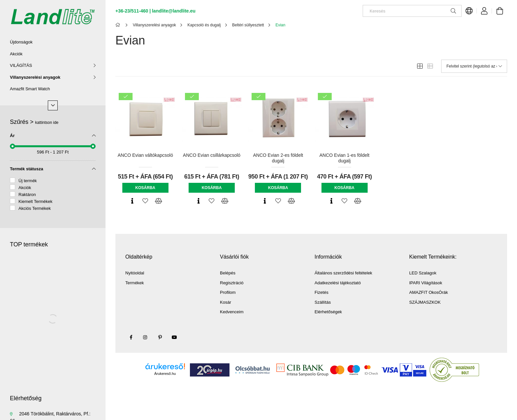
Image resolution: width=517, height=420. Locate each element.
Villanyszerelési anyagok (35, 77)
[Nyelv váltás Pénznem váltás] (469, 11)
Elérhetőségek (328, 312)
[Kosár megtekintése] (500, 11)
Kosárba (145, 188)
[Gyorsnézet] (132, 201)
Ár (12, 136)
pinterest (160, 337)
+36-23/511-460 (132, 11)
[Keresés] (412, 11)
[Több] (53, 105)
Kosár (226, 302)
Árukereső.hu (165, 374)
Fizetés (321, 292)
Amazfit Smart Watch (30, 89)
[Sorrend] (474, 66)
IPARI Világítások (426, 283)
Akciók (16, 54)
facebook (131, 337)
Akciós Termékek (35, 208)
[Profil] (484, 11)
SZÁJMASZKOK (425, 302)
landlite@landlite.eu (174, 11)
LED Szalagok (423, 273)
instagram (145, 337)
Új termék (28, 181)
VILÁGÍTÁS (21, 65)
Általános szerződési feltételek (343, 273)
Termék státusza (27, 169)
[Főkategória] (119, 25)
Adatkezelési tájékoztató (338, 283)
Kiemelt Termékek (35, 201)
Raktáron (27, 195)
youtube (174, 337)
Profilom (228, 292)
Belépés (228, 273)
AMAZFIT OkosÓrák (429, 292)
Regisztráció (232, 283)
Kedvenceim (232, 312)
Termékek (135, 283)
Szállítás (323, 302)
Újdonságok (21, 42)
